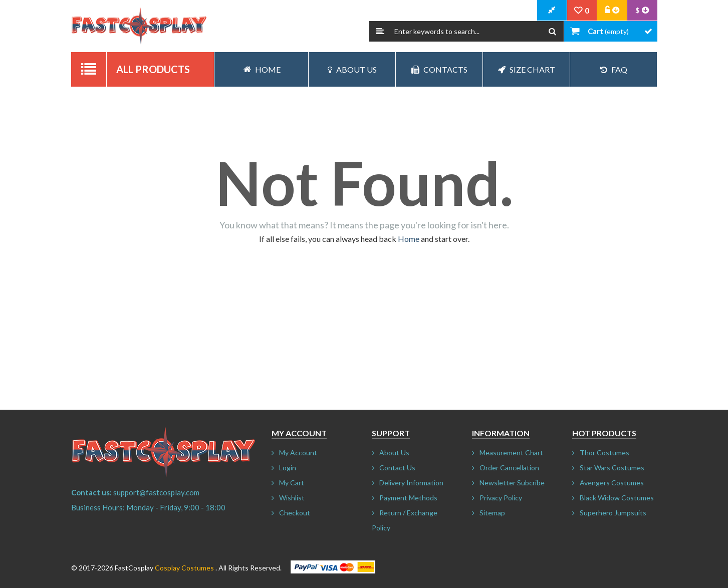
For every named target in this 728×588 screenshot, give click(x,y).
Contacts (439, 69)
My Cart (292, 483)
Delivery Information (411, 483)
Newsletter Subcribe (512, 483)
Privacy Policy (501, 498)
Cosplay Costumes (184, 568)
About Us (352, 69)
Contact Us (397, 468)
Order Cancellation (509, 468)
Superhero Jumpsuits (613, 513)
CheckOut (552, 11)
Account (612, 11)
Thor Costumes (604, 453)
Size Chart (527, 69)
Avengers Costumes (612, 483)
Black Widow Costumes (617, 498)
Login (288, 468)
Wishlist (292, 498)
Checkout (295, 513)
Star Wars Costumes (612, 468)
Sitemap (492, 513)
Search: (380, 31)
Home (409, 239)
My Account (298, 453)
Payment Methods (408, 498)
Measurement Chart (511, 453)
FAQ (614, 69)
